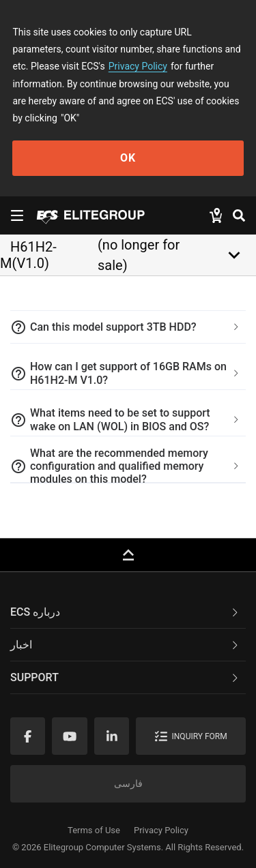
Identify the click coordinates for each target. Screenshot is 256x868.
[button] (128, 327)
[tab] (128, 327)
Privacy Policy (138, 66)
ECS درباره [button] (125, 612)
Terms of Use (94, 830)
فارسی (128, 783)
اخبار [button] (125, 645)
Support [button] (125, 677)
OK (128, 158)
